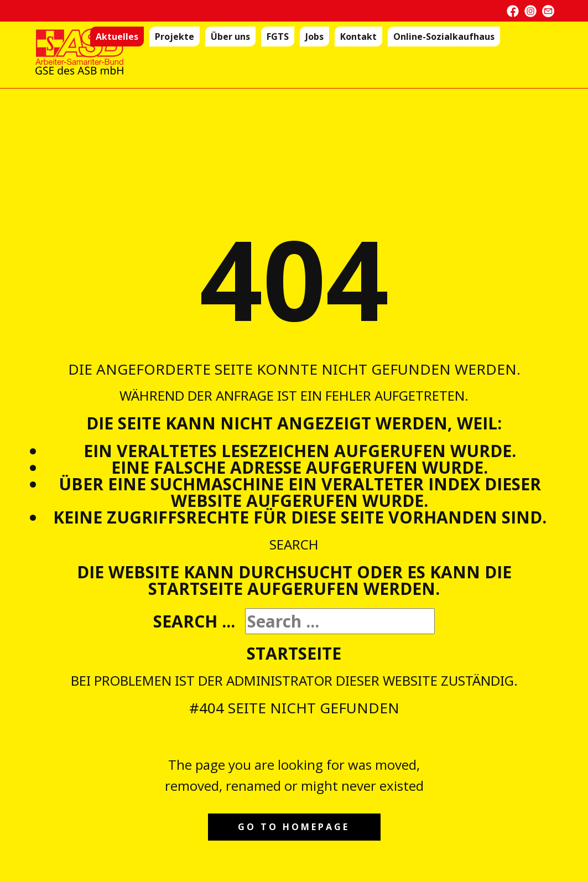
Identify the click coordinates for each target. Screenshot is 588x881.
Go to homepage (294, 827)
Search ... (194, 621)
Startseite (294, 653)
